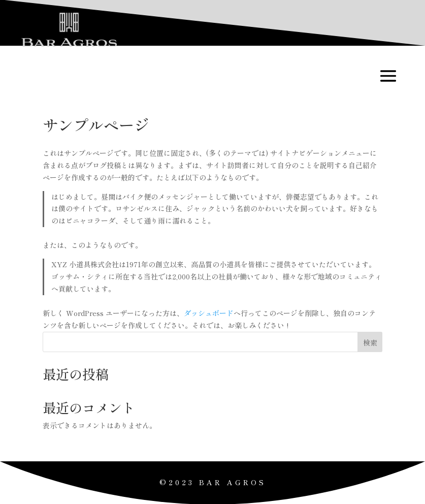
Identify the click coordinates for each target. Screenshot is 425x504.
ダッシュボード (209, 313)
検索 (370, 342)
